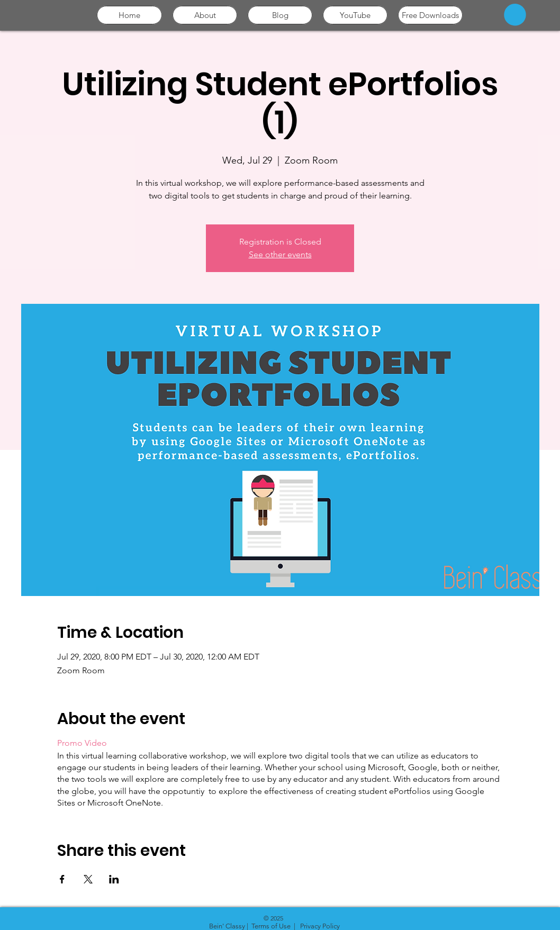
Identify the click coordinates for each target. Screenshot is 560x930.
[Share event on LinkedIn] (114, 879)
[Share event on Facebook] (62, 879)
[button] (515, 15)
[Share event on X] (88, 879)
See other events (280, 254)
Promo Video (82, 743)
